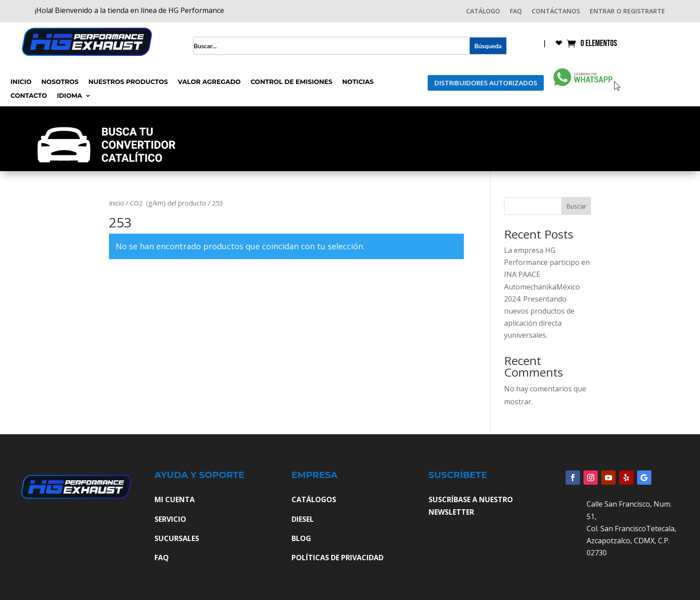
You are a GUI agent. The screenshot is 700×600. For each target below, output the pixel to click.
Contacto (29, 96)
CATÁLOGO (483, 12)
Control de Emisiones (291, 82)
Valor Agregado (209, 82)
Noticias (358, 82)
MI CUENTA (175, 499)
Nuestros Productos (128, 82)
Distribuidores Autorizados (486, 83)
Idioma (69, 96)
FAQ (516, 12)
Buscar (576, 206)
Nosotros (60, 82)
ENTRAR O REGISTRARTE (627, 12)
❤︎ (559, 44)
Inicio (21, 82)
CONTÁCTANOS (556, 12)
